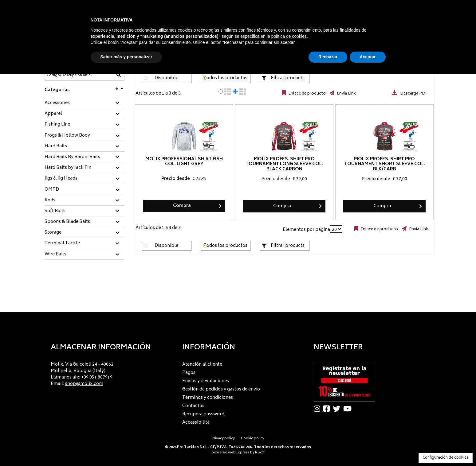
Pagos (189, 373)
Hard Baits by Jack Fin (68, 168)
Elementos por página (306, 230)
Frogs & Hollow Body (67, 136)
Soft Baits (55, 211)
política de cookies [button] (289, 36)
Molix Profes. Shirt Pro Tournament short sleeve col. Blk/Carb (384, 164)
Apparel (53, 114)
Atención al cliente (202, 365)
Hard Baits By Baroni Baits (72, 157)
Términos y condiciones (208, 398)
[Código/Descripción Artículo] (69, 75)
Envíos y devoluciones (206, 381)
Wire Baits (55, 254)
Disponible (166, 78)
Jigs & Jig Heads (61, 179)
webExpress (239, 453)
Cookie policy (253, 439)
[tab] (85, 103)
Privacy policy (223, 439)
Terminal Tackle (62, 243)
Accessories (57, 103)
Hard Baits (56, 146)
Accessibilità (196, 423)
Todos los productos (225, 78)
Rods (50, 200)
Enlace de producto (307, 94)
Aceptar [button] (368, 57)
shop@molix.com (84, 384)
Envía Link (346, 94)
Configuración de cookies (446, 458)
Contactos (193, 406)
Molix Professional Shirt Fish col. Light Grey (184, 162)
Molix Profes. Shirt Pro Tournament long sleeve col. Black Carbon (284, 164)
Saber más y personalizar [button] (126, 57)
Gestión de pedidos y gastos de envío (221, 389)
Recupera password (203, 414)
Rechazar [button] (328, 57)
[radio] (221, 91)
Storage (53, 233)
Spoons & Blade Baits (67, 222)
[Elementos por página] (336, 229)
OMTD (52, 190)
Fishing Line (57, 125)
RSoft (260, 453)
